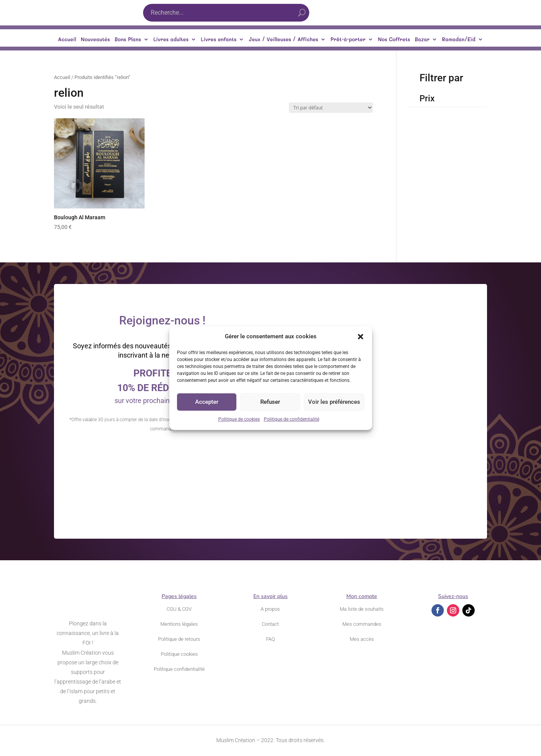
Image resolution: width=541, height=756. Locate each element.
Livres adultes (171, 39)
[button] (361, 337)
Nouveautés (95, 39)
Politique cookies (179, 654)
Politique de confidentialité (292, 419)
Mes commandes (362, 624)
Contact (270, 624)
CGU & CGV (179, 609)
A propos (270, 609)
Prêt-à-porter (348, 39)
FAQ (270, 639)
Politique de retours (179, 639)
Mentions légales (179, 624)
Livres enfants (219, 39)
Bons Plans (128, 39)
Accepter (207, 402)
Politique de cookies (239, 419)
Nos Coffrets (394, 39)
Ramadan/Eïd (459, 39)
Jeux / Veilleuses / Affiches (283, 39)
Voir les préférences (334, 402)
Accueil (67, 39)
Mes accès (362, 639)
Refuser (270, 402)
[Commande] (331, 108)
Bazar (422, 39)
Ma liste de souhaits (362, 609)
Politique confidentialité (179, 669)
